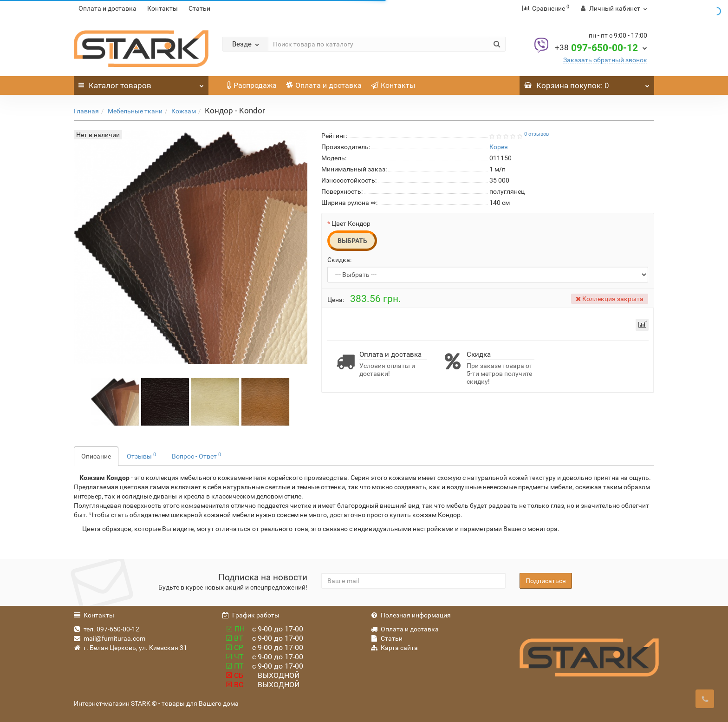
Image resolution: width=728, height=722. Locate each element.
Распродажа (252, 85)
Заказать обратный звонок (605, 60)
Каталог (141, 83)
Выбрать (352, 241)
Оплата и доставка (107, 8)
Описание (96, 456)
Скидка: (339, 260)
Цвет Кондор (351, 223)
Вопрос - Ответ (196, 456)
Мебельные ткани (135, 111)
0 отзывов (536, 134)
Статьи (199, 8)
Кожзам (184, 111)
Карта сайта (394, 648)
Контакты (162, 8)
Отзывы (141, 456)
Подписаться (546, 581)
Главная (86, 111)
